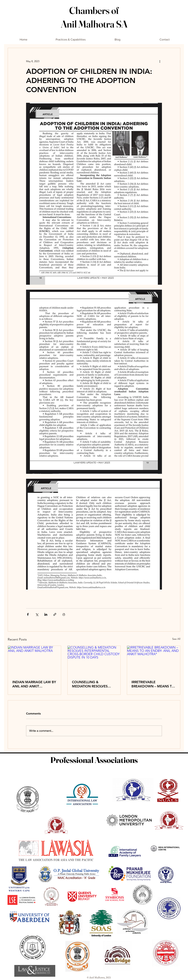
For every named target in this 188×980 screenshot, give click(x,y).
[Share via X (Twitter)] (37, 614)
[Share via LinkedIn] (46, 614)
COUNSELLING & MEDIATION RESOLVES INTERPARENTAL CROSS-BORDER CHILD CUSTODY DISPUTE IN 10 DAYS (92, 684)
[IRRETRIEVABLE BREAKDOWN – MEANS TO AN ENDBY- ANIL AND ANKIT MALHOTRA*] (154, 661)
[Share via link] (55, 614)
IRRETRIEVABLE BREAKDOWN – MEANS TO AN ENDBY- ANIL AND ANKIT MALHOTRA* (153, 684)
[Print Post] (64, 614)
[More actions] (160, 61)
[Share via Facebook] (28, 614)
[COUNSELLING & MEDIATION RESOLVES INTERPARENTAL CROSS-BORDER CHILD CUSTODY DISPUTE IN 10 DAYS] (94, 661)
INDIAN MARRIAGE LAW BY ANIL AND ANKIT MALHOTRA (34, 684)
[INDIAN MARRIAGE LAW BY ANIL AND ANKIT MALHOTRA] (34, 661)
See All (176, 639)
